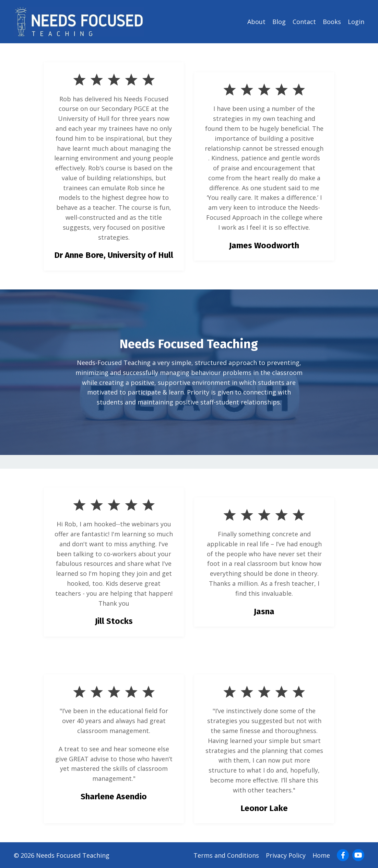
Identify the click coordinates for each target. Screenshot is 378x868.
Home (321, 855)
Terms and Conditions (226, 855)
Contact (304, 22)
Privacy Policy (286, 855)
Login (356, 22)
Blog (279, 22)
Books (332, 22)
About (256, 22)
